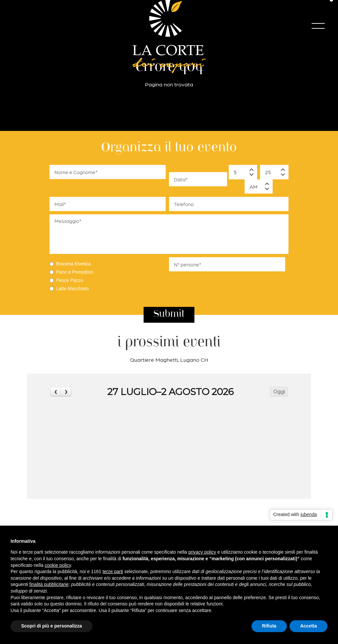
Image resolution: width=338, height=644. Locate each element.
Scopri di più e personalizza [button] (51, 626)
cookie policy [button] (58, 565)
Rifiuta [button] (269, 626)
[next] (66, 392)
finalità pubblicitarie (49, 584)
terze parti (113, 571)
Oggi (279, 392)
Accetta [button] (308, 626)
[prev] (55, 392)
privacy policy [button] (202, 552)
